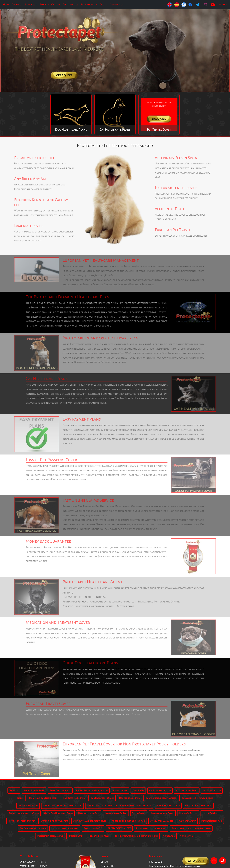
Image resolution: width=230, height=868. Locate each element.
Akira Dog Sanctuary (60, 790)
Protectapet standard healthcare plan (191, 828)
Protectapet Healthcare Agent (151, 828)
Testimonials (70, 5)
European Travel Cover (168, 806)
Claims (104, 5)
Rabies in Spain (76, 836)
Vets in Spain (187, 836)
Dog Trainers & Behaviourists (161, 798)
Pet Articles (88, 5)
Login (222, 4)
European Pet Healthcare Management (62, 806)
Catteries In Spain (212, 790)
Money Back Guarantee (162, 821)
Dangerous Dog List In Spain (43, 798)
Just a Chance (139, 813)
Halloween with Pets (89, 813)
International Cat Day (116, 813)
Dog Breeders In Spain (74, 798)
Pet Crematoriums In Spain (33, 828)
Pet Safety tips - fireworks (65, 828)
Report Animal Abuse (99, 836)
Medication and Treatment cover (90, 821)
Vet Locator (169, 836)
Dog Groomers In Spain (102, 798)
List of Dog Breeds (212, 813)
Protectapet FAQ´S (93, 828)
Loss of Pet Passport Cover (22, 821)
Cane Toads (138, 790)
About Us (17, 5)
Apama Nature (120, 790)
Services (30, 5)
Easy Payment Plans (28, 806)
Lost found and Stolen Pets (54, 821)
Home (6, 5)
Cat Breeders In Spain (160, 790)
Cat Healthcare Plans (187, 790)
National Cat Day (187, 821)
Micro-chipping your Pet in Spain (128, 821)
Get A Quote (64, 75)
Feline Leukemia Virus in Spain (24, 813)
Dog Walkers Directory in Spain (197, 798)
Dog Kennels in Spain (130, 798)
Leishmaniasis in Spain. (162, 813)
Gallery (56, 5)
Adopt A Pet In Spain (34, 790)
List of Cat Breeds (188, 813)
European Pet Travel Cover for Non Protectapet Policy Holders (119, 806)
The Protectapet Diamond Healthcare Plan (136, 836)
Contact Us (117, 5)
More (43, 5)
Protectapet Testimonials (50, 836)
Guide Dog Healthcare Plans (58, 813)
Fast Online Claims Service (198, 806)
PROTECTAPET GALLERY (119, 828)
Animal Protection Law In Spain (92, 790)
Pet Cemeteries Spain (212, 821)
